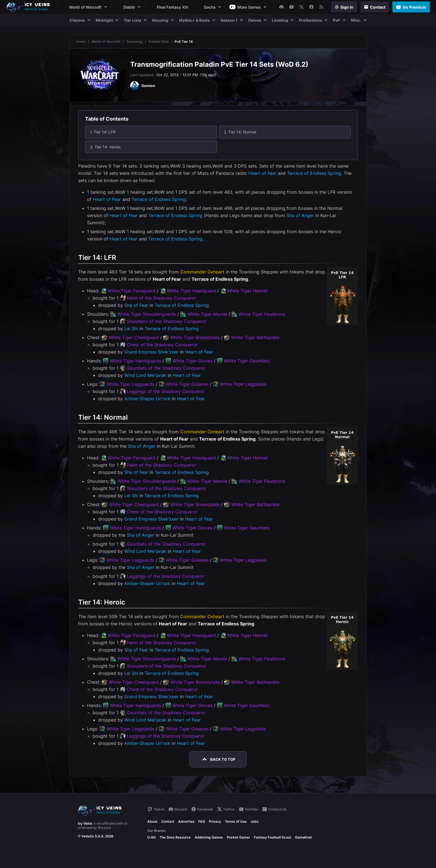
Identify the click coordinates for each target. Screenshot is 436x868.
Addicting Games (209, 837)
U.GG (152, 837)
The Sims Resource (175, 837)
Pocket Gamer (238, 837)
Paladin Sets (159, 42)
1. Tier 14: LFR (103, 132)
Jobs (255, 821)
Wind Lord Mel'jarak (145, 375)
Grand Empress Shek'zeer (151, 352)
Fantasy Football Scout (272, 837)
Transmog (134, 42)
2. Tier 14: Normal (240, 132)
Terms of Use (236, 821)
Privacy (215, 821)
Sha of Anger (300, 215)
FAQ (202, 821)
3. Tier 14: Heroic (105, 147)
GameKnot (304, 837)
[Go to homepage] (31, 7)
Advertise (186, 821)
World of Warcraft (106, 42)
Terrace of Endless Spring (314, 173)
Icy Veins (85, 823)
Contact (168, 821)
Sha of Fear (136, 305)
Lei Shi (131, 329)
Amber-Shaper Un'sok (147, 399)
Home (81, 42)
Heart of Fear (262, 173)
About (152, 821)
